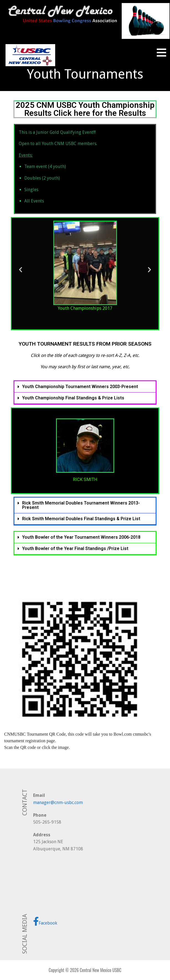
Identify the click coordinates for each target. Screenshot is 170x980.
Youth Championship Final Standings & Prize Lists (73, 398)
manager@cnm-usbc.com (58, 803)
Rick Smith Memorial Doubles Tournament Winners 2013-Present (81, 505)
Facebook (45, 921)
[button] (21, 269)
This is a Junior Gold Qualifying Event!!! (57, 132)
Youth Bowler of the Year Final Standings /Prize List (75, 548)
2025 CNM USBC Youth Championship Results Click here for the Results (85, 109)
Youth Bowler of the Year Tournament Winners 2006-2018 (81, 537)
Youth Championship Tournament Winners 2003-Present (80, 387)
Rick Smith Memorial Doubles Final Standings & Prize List (81, 519)
